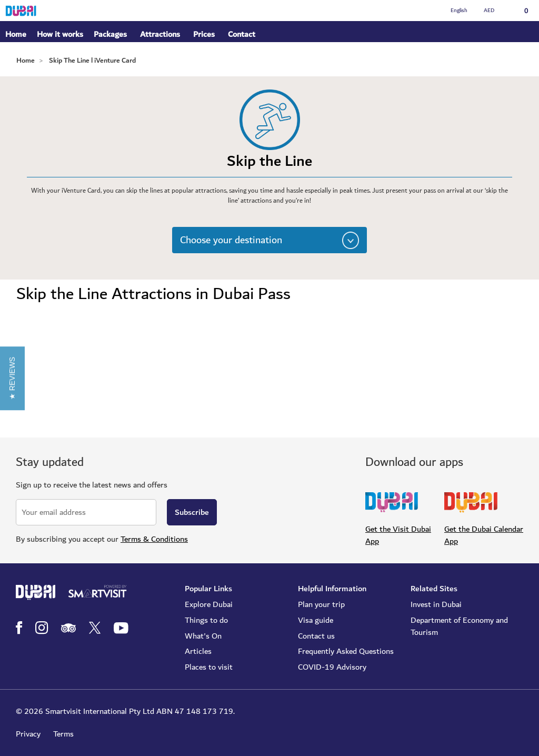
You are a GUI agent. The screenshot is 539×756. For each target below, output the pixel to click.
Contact (242, 34)
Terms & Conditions (154, 539)
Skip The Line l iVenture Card (92, 60)
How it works (60, 35)
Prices (204, 34)
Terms (63, 734)
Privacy (28, 734)
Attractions (160, 34)
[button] (12, 378)
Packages (110, 35)
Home (16, 34)
